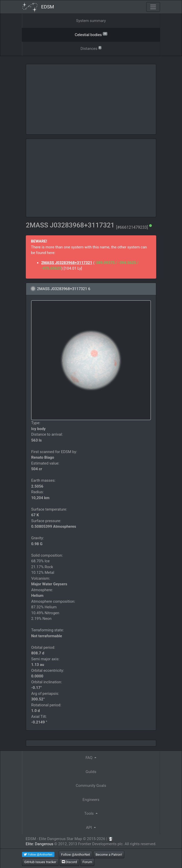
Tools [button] (89, 814)
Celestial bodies (91, 34)
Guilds (91, 772)
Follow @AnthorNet (76, 855)
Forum (87, 862)
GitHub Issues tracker (40, 862)
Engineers (91, 800)
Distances (91, 48)
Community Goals (91, 786)
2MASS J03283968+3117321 (67, 263)
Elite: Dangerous (39, 844)
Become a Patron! (109, 855)
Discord (69, 862)
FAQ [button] (90, 758)
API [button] (90, 828)
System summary (91, 21)
